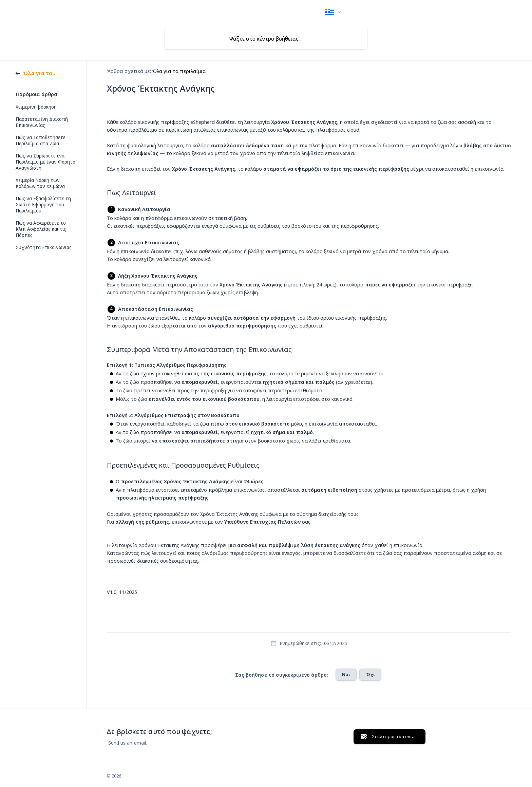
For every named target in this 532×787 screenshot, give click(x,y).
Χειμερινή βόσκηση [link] (36, 107)
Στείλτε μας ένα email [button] (394, 736)
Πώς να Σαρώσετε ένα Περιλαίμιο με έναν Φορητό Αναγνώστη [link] (45, 162)
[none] (333, 13)
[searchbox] (266, 39)
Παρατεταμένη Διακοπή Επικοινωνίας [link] (42, 122)
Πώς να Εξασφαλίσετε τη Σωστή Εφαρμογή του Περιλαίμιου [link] (43, 205)
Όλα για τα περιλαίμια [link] (179, 71)
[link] (39, 73)
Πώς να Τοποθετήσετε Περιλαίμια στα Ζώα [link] (41, 140)
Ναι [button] (346, 674)
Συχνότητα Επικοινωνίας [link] (44, 247)
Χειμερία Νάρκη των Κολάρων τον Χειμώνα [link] (40, 183)
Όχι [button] (370, 674)
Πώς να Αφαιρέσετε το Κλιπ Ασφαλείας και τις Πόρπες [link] (41, 229)
